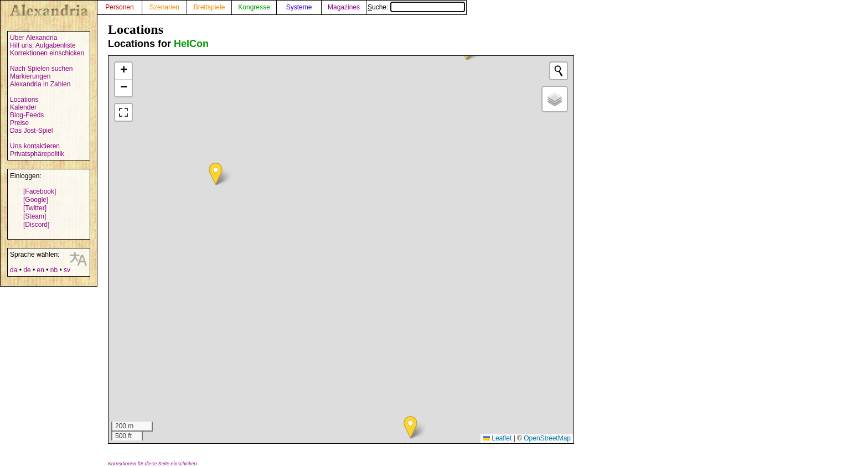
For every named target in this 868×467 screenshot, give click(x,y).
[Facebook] (40, 191)
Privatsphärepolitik (37, 154)
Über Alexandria (33, 38)
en (40, 270)
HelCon (191, 44)
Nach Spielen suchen (41, 69)
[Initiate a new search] (559, 71)
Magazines (344, 7)
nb (54, 270)
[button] (410, 427)
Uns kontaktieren (35, 146)
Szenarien (164, 7)
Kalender (23, 107)
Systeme (299, 7)
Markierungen (30, 76)
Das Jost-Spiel (31, 131)
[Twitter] (35, 208)
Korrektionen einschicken (47, 53)
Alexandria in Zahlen (40, 84)
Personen (119, 7)
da (14, 270)
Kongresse (254, 7)
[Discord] (36, 225)
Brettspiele (210, 7)
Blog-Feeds (27, 115)
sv (67, 270)
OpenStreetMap (547, 438)
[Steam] (35, 216)
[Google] (36, 200)
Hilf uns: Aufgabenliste (43, 45)
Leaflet (497, 438)
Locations (24, 100)
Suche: (416, 7)
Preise (19, 123)
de (27, 270)
